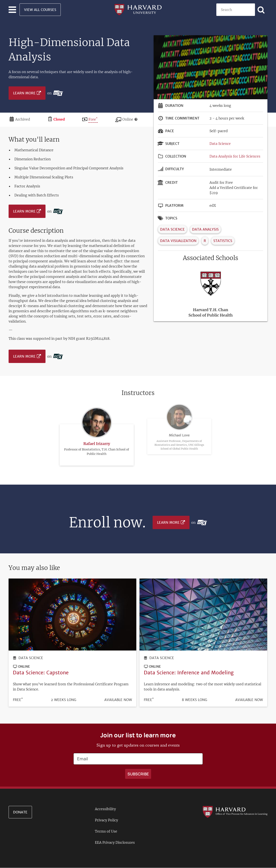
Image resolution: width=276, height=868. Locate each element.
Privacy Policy (106, 820)
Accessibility (105, 809)
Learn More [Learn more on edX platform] (24, 93)
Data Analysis (205, 229)
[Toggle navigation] (12, 10)
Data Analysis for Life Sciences (235, 156)
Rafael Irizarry (97, 433)
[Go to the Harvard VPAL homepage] (235, 811)
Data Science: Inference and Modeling (189, 673)
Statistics (223, 241)
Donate (20, 812)
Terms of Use (106, 831)
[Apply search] (261, 10)
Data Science (220, 144)
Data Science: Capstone (41, 673)
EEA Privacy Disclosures (115, 842)
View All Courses (40, 10)
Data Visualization (178, 241)
